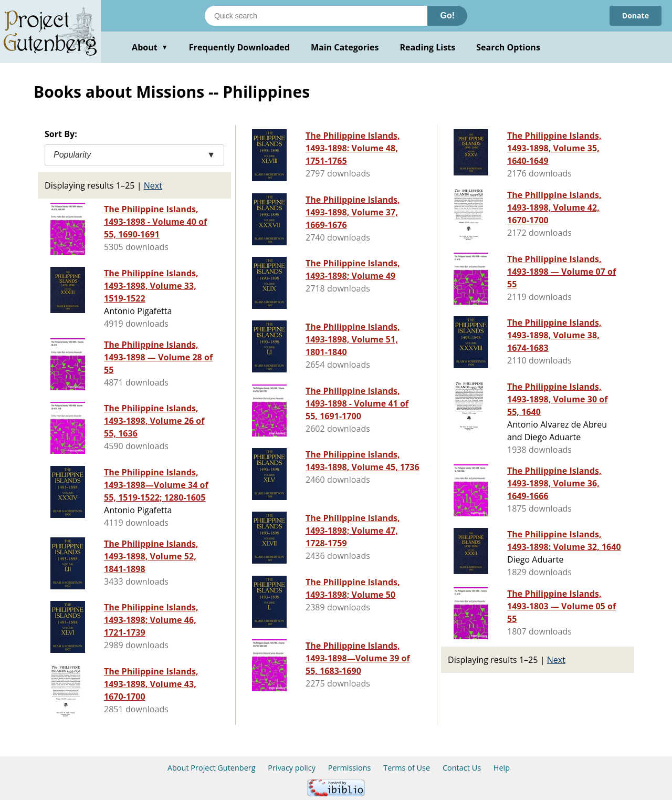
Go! (447, 15)
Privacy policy (292, 768)
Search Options (508, 47)
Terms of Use (407, 768)
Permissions (350, 768)
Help (502, 768)
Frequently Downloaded (239, 47)
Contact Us (462, 768)
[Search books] (316, 16)
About (150, 47)
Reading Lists (428, 47)
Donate (636, 15)
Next (153, 185)
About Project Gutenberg (212, 768)
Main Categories (345, 47)
